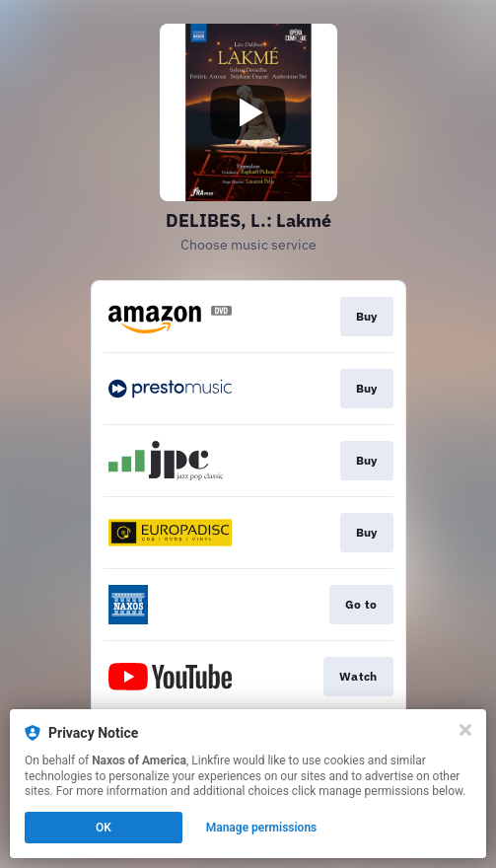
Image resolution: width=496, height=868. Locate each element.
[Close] (465, 730)
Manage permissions (262, 828)
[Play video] (248, 112)
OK (104, 828)
